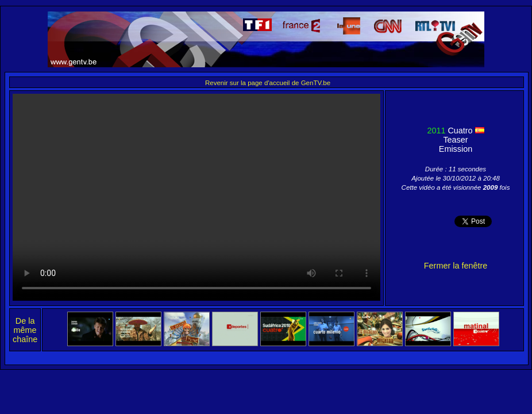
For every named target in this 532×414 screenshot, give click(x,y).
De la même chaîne (25, 330)
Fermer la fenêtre (456, 266)
